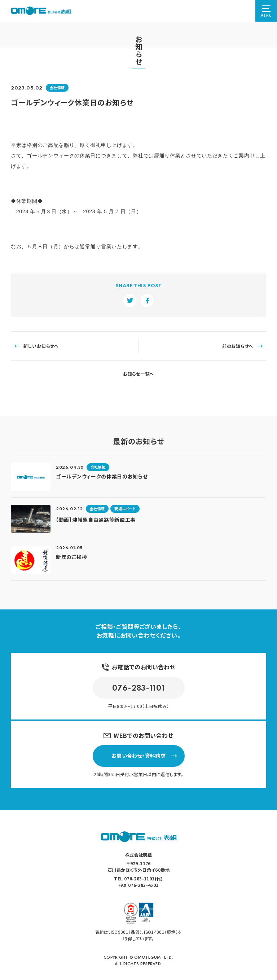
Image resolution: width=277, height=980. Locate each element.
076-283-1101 (138, 689)
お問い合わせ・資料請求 (144, 756)
